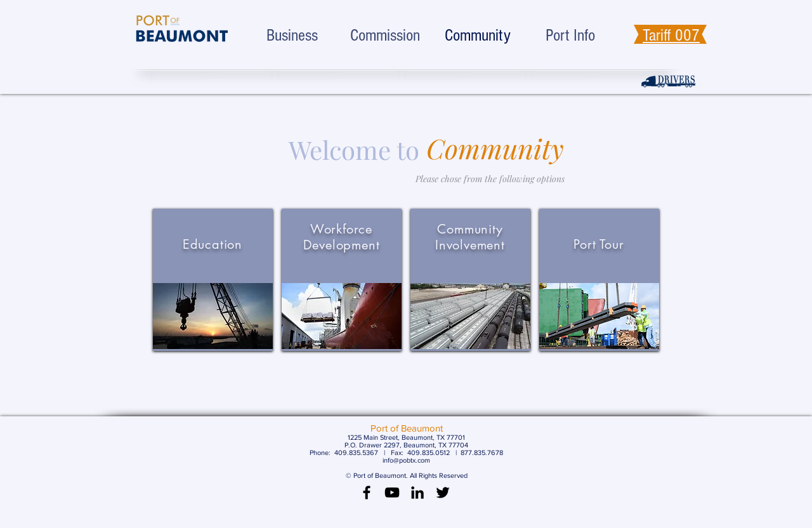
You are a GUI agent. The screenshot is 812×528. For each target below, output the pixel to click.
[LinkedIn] (417, 492)
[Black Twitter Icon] (443, 492)
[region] (213, 280)
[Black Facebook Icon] (367, 492)
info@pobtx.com (406, 460)
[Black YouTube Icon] (392, 492)
